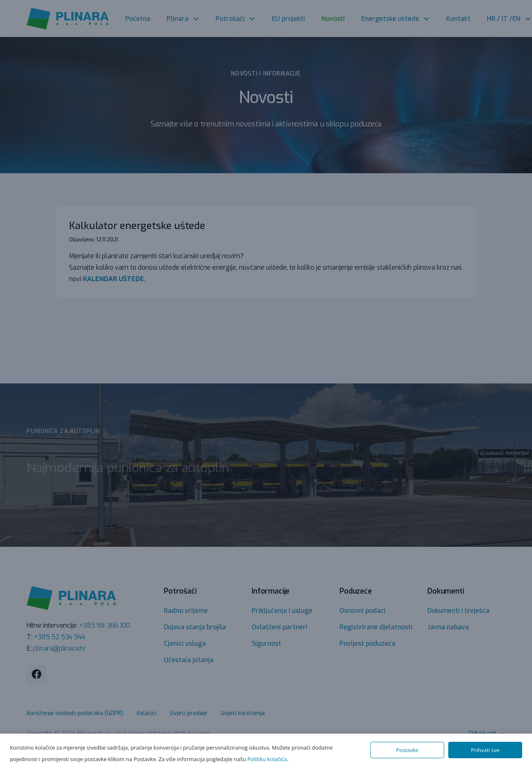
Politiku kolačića (267, 759)
